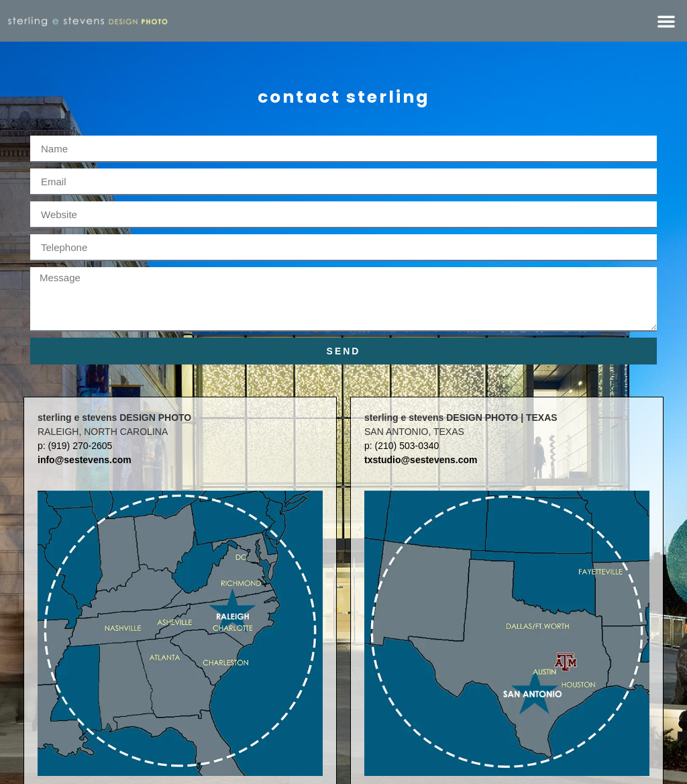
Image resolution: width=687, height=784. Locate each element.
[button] (666, 21)
